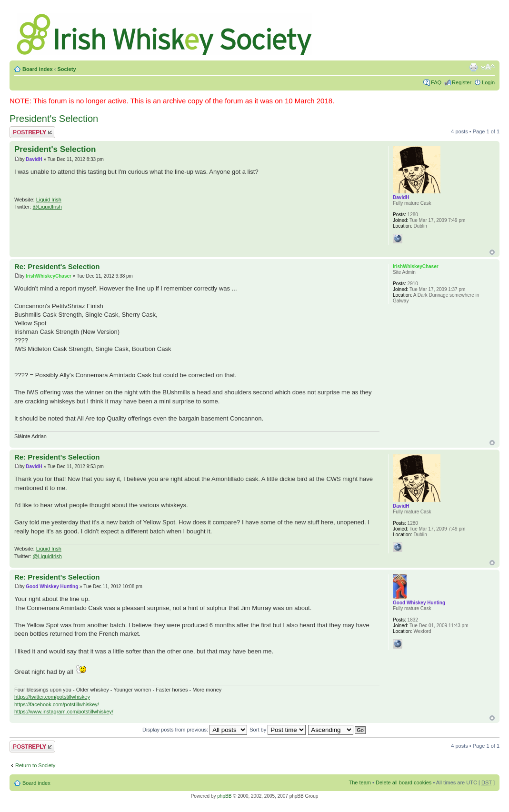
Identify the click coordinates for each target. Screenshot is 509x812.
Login (488, 82)
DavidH (34, 159)
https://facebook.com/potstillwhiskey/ (57, 704)
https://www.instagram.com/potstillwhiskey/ (64, 712)
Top (492, 252)
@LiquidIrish (47, 207)
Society (66, 69)
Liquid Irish (49, 200)
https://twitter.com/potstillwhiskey (52, 697)
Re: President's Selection (57, 266)
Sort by (278, 730)
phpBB (224, 796)
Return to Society (35, 765)
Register (462, 82)
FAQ (436, 82)
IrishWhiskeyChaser (49, 276)
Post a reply (32, 132)
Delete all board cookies (404, 782)
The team (360, 782)
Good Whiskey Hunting (52, 586)
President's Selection (54, 119)
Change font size (488, 67)
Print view (473, 67)
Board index (38, 69)
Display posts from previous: (195, 730)
